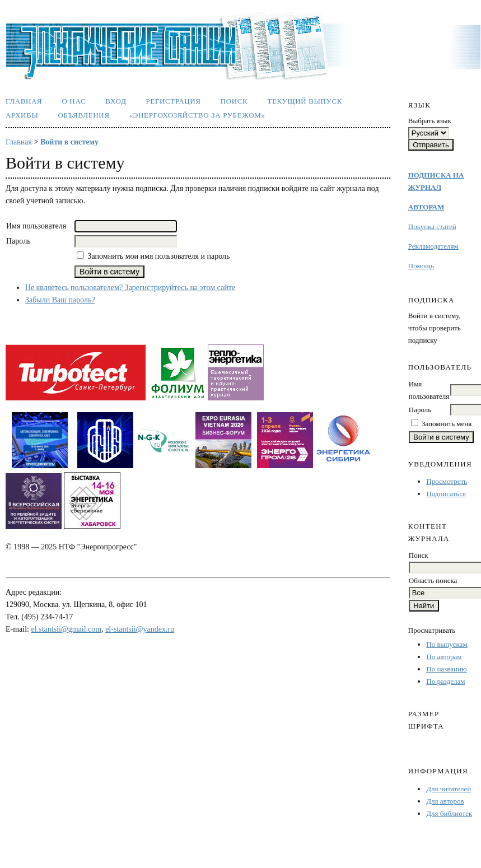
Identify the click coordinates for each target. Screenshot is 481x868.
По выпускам (447, 644)
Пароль (420, 410)
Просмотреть (447, 481)
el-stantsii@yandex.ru (140, 629)
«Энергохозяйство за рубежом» (197, 115)
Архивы (22, 115)
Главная (24, 101)
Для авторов (445, 801)
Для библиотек (449, 813)
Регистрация (173, 101)
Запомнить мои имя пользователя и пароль (159, 256)
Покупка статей (432, 227)
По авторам (444, 657)
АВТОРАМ (426, 207)
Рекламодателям (433, 246)
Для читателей (449, 789)
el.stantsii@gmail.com (67, 629)
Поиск (234, 101)
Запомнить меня (447, 424)
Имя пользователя (36, 226)
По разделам (445, 681)
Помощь (421, 266)
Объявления (83, 115)
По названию (446, 669)
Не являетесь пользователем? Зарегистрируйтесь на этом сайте (130, 288)
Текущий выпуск (305, 101)
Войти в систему (69, 142)
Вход (116, 101)
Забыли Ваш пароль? (60, 300)
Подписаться (446, 494)
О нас (74, 101)
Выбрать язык (430, 121)
